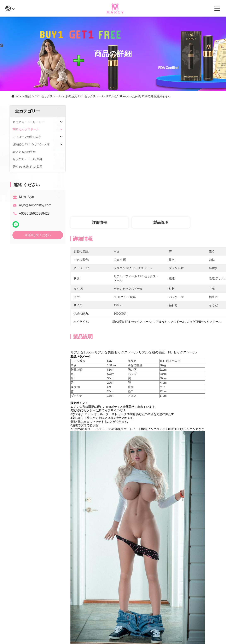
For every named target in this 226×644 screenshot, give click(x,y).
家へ (19, 96)
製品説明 (161, 222)
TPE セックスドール (48, 96)
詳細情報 (99, 222)
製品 (28, 96)
